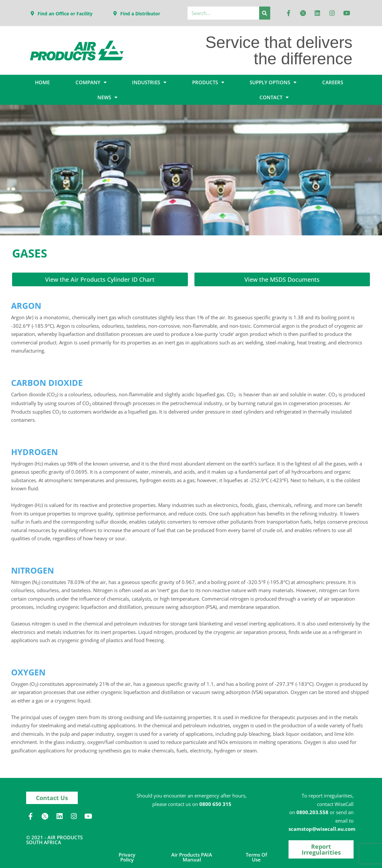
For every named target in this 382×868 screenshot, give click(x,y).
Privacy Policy (127, 856)
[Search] (265, 13)
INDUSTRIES (149, 82)
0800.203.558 (312, 812)
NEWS (107, 97)
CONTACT (274, 97)
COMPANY (91, 82)
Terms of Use (256, 856)
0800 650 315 (215, 803)
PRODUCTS (208, 82)
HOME (42, 82)
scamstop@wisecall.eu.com (322, 828)
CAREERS (333, 82)
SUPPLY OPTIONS (273, 82)
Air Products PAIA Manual (192, 856)
